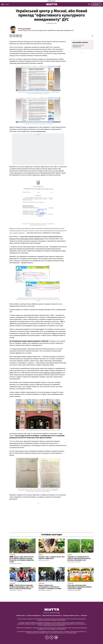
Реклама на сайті (21, 616)
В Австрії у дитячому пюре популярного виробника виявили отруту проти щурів (80, 587)
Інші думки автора (80, 43)
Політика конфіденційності (34, 616)
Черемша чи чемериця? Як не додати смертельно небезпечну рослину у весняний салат (79, 558)
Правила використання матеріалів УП (52, 616)
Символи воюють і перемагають (78, 46)
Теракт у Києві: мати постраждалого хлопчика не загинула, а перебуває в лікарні (50, 587)
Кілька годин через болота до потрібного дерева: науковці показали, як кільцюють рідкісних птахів (22, 559)
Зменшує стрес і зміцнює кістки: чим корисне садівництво (51, 558)
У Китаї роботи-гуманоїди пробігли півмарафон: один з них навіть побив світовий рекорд (21, 587)
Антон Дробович (24, 29)
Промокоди (84, 616)
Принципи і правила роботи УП (71, 616)
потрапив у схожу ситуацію (52, 373)
